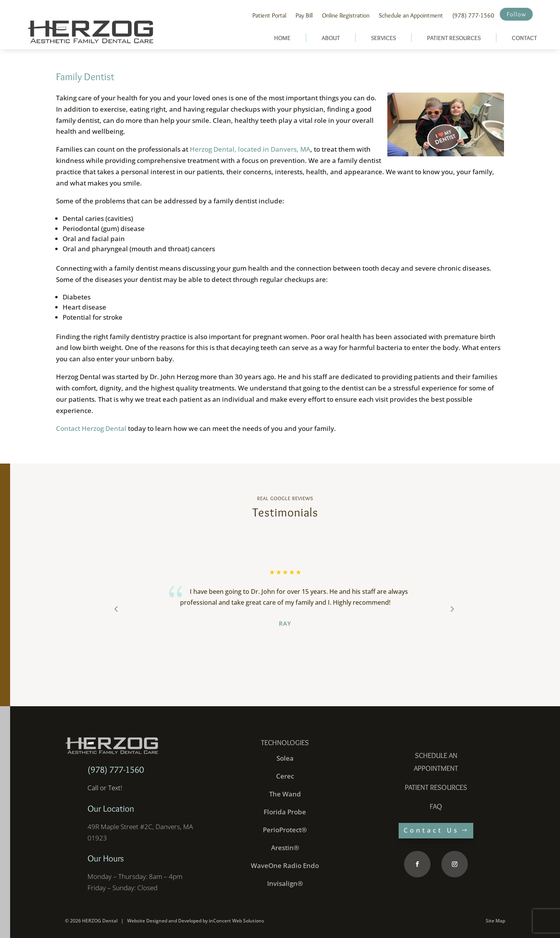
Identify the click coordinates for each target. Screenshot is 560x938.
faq (436, 806)
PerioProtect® (285, 830)
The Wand (285, 794)
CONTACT (524, 38)
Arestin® (285, 848)
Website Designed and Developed (164, 921)
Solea (285, 758)
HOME (282, 38)
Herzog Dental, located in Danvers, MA (250, 149)
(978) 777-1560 (473, 15)
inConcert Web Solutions (236, 921)
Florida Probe (285, 812)
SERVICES (383, 38)
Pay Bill (304, 15)
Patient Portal (269, 15)
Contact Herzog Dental (91, 428)
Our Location (111, 808)
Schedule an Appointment (411, 15)
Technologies (285, 743)
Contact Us (431, 830)
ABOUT (331, 38)
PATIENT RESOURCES (454, 38)
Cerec (285, 776)
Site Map (495, 921)
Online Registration (346, 15)
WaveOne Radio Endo (285, 865)
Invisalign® (285, 883)
